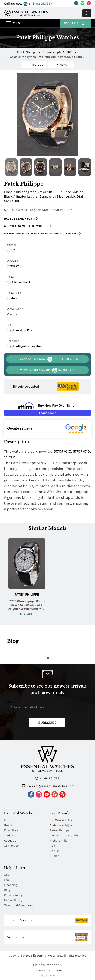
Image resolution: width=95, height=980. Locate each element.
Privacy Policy (13, 895)
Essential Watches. (47, 955)
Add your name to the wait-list (28, 226)
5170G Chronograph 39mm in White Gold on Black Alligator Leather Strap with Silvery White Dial (27, 605)
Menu (18, 23)
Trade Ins (10, 835)
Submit (87, 13)
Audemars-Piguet (61, 825)
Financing (11, 885)
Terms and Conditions (19, 905)
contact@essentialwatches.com (48, 786)
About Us (74, 23)
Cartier (54, 851)
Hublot (54, 856)
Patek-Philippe (60, 830)
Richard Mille (59, 841)
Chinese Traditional (48, 970)
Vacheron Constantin (64, 835)
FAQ (6, 880)
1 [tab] (48, 658)
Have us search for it (21, 219)
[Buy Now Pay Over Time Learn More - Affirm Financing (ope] (47, 408)
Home (8, 820)
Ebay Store (11, 830)
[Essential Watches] (26, 13)
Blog (7, 890)
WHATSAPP (47, 370)
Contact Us (11, 846)
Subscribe (47, 723)
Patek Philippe (27, 594)
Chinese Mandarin (47, 965)
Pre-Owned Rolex (61, 820)
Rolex (53, 846)
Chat (7, 875)
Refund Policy (13, 900)
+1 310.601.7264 (38, 4)
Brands (9, 825)
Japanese (47, 975)
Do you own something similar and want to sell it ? (43, 234)
